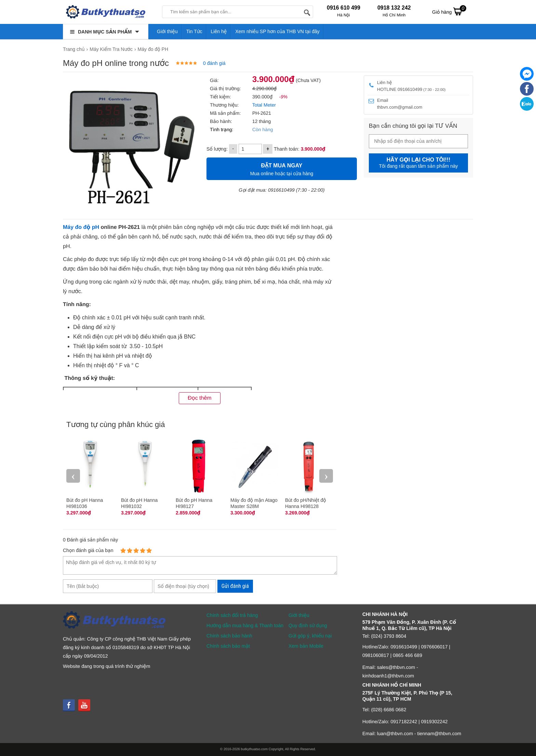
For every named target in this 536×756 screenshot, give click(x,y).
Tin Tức (194, 31)
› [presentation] (326, 476)
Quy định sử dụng (308, 626)
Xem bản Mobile (306, 646)
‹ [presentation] (73, 476)
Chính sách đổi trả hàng (232, 615)
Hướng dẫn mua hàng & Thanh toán (245, 626)
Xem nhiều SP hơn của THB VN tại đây (277, 31)
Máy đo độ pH (81, 227)
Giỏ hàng (449, 11)
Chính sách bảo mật (228, 646)
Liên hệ (219, 31)
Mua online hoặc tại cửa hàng (282, 169)
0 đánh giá (214, 63)
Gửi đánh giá (235, 586)
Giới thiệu (167, 31)
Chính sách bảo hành (229, 636)
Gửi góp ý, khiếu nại (310, 636)
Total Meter (264, 105)
